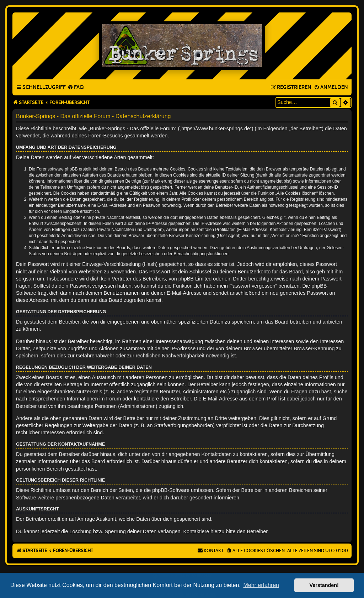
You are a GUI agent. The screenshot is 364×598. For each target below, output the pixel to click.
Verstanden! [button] (324, 585)
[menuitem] (76, 88)
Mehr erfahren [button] (261, 585)
